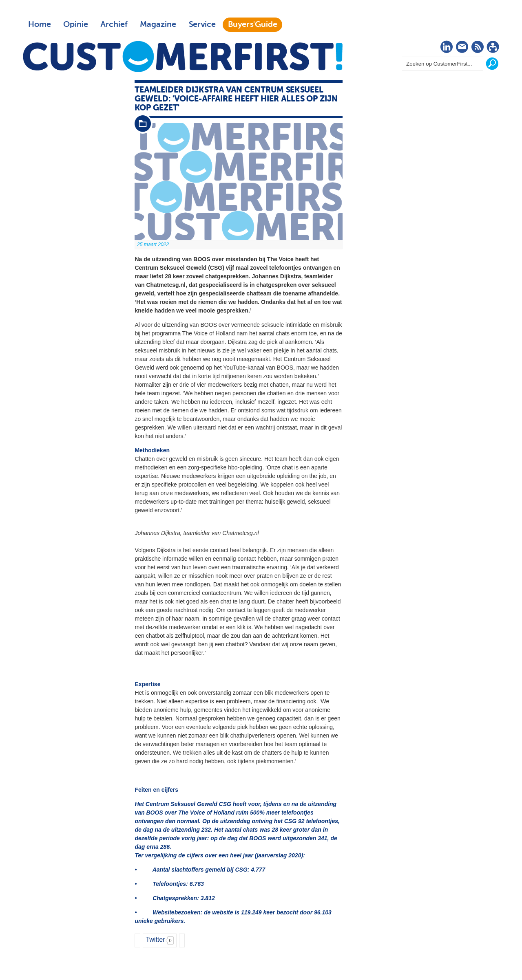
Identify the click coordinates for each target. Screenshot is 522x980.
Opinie (76, 24)
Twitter (155, 939)
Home (40, 24)
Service (202, 24)
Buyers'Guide (253, 24)
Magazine (158, 24)
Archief (114, 24)
